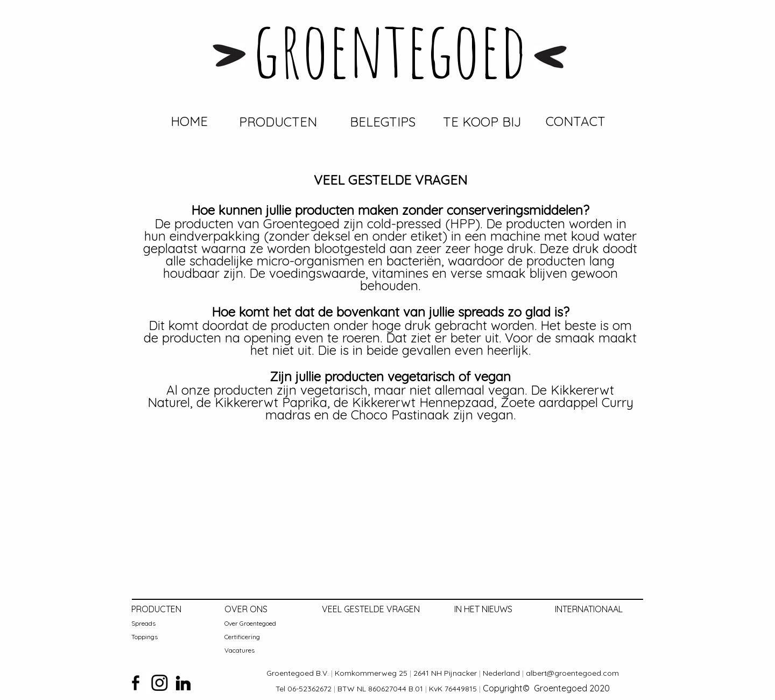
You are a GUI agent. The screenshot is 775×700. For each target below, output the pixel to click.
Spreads (143, 623)
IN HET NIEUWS (483, 609)
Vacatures (239, 650)
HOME (189, 121)
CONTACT (576, 121)
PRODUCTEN (278, 122)
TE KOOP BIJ (482, 122)
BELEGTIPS (383, 122)
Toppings (145, 637)
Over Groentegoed (250, 623)
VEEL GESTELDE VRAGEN (371, 609)
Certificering (242, 637)
